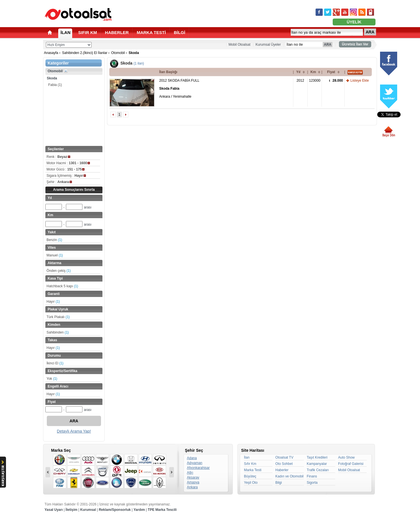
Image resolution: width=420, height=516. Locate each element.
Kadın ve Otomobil (289, 476)
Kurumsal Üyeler (268, 45)
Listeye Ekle (360, 81)
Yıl (298, 72)
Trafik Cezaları (318, 470)
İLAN (65, 32)
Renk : (58, 157)
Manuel (55, 255)
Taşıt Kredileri (317, 457)
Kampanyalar (317, 464)
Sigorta (312, 483)
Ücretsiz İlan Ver (355, 44)
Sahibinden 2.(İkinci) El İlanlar (85, 53)
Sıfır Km (250, 464)
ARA (370, 32)
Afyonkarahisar (198, 468)
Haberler (282, 470)
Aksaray (193, 477)
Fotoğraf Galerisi (351, 464)
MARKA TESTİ (151, 32)
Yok (52, 379)
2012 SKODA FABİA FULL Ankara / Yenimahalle (179, 89)
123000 (315, 81)
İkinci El (55, 363)
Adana (192, 458)
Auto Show (346, 457)
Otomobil (118, 53)
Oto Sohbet (284, 464)
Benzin (54, 240)
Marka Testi (253, 470)
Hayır (53, 302)
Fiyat (331, 72)
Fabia (55, 85)
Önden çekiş (59, 271)
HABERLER (117, 32)
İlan (247, 457)
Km (313, 72)
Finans (312, 476)
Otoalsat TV (284, 457)
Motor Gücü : (65, 169)
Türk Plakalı (58, 317)
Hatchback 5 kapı (62, 286)
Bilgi (279, 483)
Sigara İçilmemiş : (66, 176)
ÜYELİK (354, 22)
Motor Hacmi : (68, 163)
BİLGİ (179, 32)
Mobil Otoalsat (240, 45)
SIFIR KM (88, 32)
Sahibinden (58, 332)
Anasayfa (51, 53)
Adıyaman (195, 463)
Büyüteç (250, 476)
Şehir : (59, 182)
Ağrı (190, 473)
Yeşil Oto (251, 483)
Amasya (193, 482)
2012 (300, 81)
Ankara (192, 487)
